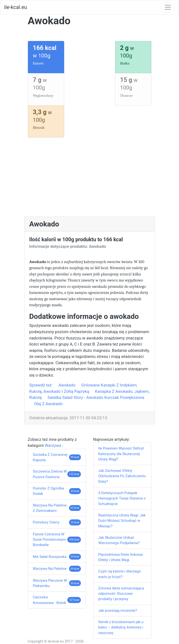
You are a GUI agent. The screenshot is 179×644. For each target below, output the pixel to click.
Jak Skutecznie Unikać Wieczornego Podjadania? (119, 540)
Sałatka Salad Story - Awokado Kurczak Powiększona (96, 397)
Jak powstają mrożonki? (118, 611)
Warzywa (53, 445)
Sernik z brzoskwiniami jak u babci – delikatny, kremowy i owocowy (121, 627)
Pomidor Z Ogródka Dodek (49, 491)
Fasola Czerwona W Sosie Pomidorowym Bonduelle (49, 540)
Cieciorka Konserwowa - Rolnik (50, 600)
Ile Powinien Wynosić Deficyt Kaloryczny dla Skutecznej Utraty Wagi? (121, 454)
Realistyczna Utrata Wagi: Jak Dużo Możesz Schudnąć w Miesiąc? (122, 521)
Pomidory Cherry (46, 522)
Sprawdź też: (42, 385)
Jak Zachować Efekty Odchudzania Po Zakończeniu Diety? (122, 476)
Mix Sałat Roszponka (50, 557)
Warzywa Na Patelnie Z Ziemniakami (50, 508)
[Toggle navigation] (168, 7)
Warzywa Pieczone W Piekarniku (50, 583)
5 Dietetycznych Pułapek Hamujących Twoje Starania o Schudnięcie (122, 498)
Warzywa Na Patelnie (50, 569)
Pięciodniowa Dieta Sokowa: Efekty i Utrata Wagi (121, 557)
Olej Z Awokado (48, 404)
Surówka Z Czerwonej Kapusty (50, 457)
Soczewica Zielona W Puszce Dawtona (50, 474)
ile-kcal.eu (16, 7)
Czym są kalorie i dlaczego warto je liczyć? (120, 574)
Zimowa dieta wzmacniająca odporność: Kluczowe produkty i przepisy (121, 594)
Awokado (67, 385)
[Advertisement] (90, 180)
